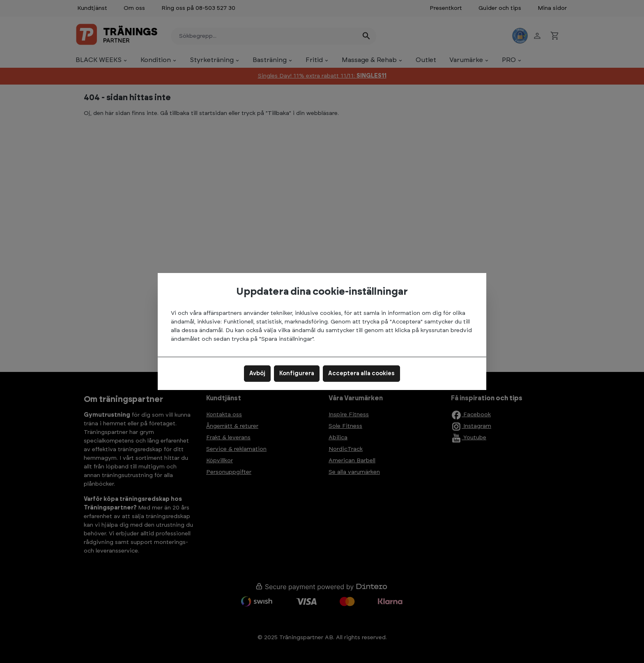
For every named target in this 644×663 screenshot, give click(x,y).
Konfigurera (297, 374)
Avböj (257, 374)
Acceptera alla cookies (361, 374)
